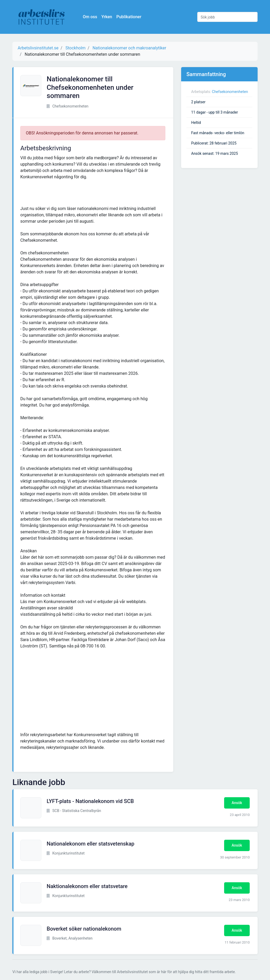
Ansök (237, 803)
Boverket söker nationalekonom (84, 929)
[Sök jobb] (227, 17)
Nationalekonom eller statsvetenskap (91, 844)
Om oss (90, 17)
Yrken (107, 17)
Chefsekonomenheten (230, 92)
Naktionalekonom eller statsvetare (87, 886)
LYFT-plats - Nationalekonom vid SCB (90, 801)
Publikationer (129, 17)
